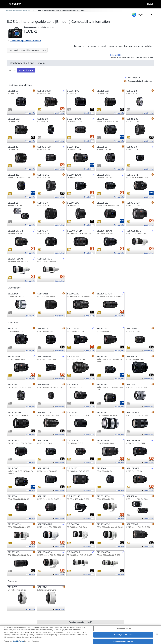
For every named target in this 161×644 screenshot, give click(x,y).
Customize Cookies (123, 629)
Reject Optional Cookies (123, 636)
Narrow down (24, 70)
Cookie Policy (19, 642)
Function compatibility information (25, 41)
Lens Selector (116, 55)
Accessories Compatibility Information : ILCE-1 (21, 10)
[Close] (157, 635)
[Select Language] (145, 15)
